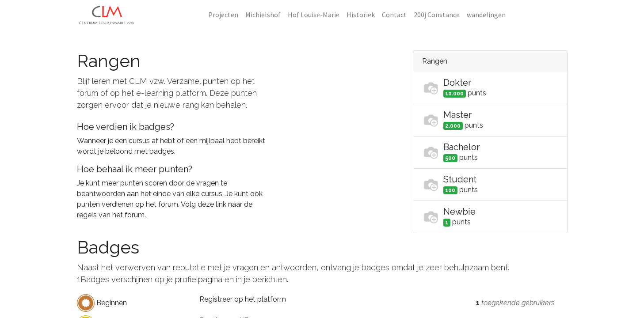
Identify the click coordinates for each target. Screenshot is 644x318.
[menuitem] (223, 15)
